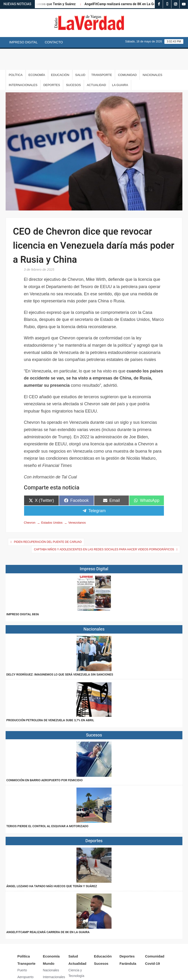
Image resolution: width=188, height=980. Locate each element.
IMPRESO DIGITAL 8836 (23, 593)
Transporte (102, 54)
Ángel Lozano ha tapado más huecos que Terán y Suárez (52, 865)
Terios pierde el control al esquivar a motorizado (47, 805)
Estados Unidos (52, 501)
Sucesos (73, 64)
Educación (60, 54)
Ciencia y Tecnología (76, 952)
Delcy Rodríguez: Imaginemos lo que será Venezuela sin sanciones (60, 653)
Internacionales (23, 64)
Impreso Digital (23, 42)
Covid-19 (152, 942)
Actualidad (96, 64)
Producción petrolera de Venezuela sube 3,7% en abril (50, 699)
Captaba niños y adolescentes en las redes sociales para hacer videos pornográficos (104, 528)
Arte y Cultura (79, 961)
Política (16, 54)
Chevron (30, 501)
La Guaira (120, 64)
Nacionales (152, 54)
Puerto (22, 949)
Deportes (52, 64)
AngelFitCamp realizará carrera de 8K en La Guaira (127, 4)
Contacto (54, 42)
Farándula (128, 942)
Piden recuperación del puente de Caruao (48, 521)
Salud (80, 54)
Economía (37, 54)
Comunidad (127, 54)
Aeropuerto (25, 956)
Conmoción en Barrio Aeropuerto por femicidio (44, 759)
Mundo (49, 942)
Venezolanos (77, 501)
